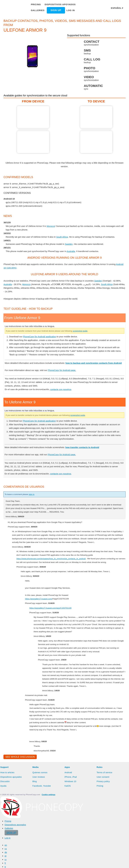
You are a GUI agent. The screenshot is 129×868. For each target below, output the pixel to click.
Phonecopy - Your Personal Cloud (14, 8)
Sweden (71, 244)
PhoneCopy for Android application (41, 397)
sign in (34, 555)
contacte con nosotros (62, 450)
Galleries (38, 10)
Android (69, 844)
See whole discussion (19, 828)
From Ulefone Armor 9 (33, 117)
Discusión (5, 853)
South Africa (64, 237)
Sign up (55, 10)
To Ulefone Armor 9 (96, 117)
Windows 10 (71, 853)
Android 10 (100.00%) (14, 268)
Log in (69, 10)
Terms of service (105, 844)
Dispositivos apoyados (59, 4)
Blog (35, 853)
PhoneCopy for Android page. (65, 431)
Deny (80, 863)
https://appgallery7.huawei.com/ (41, 666)
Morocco (53, 226)
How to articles (8, 844)
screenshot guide (90, 391)
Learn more (48, 863)
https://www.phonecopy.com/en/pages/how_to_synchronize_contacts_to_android (55, 623)
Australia (73, 251)
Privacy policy (103, 853)
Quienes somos (40, 844)
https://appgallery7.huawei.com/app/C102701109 (53, 676)
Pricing (36, 4)
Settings (93, 863)
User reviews (39, 848)
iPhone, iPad (71, 848)
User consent (103, 848)
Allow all (67, 863)
